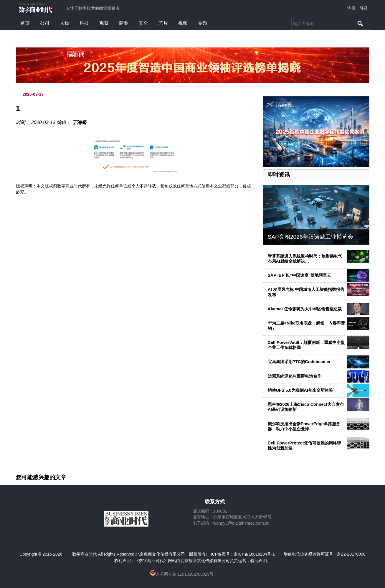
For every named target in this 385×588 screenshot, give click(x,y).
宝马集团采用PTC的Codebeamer (299, 362)
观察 (104, 23)
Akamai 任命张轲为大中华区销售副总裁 (305, 309)
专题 (203, 23)
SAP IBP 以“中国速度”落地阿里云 (299, 275)
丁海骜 (79, 122)
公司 (45, 23)
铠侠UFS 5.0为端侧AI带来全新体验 (300, 390)
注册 (351, 8)
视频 (183, 23)
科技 (84, 23)
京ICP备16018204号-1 (254, 554)
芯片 (163, 23)
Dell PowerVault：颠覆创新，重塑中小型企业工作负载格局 (306, 345)
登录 (364, 8)
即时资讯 (279, 175)
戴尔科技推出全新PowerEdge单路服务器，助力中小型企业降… (304, 426)
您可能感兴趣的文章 (41, 477)
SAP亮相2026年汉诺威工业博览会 (310, 237)
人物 (65, 23)
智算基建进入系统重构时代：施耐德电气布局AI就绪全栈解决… (305, 259)
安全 (143, 23)
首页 (25, 23)
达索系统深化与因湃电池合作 (295, 376)
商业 (124, 23)
